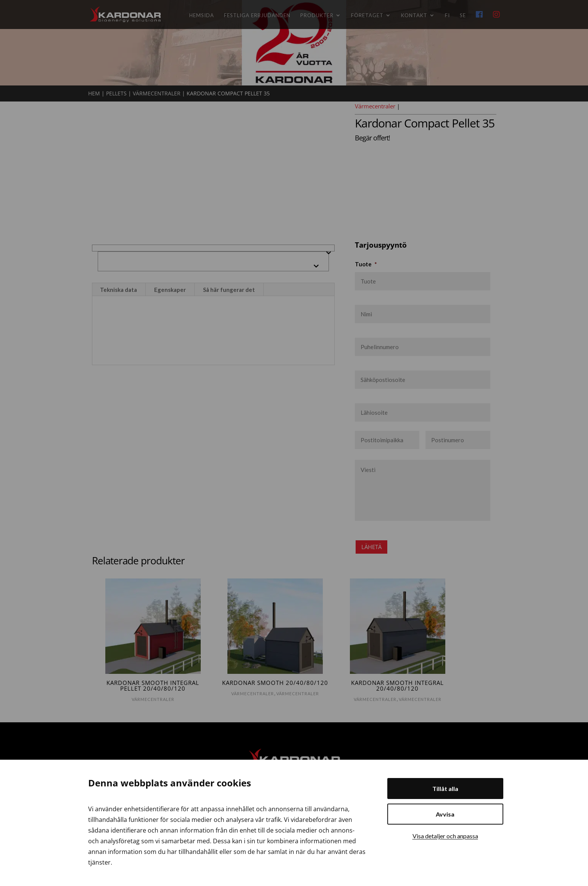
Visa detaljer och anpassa (445, 836)
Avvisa (445, 814)
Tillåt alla (445, 789)
